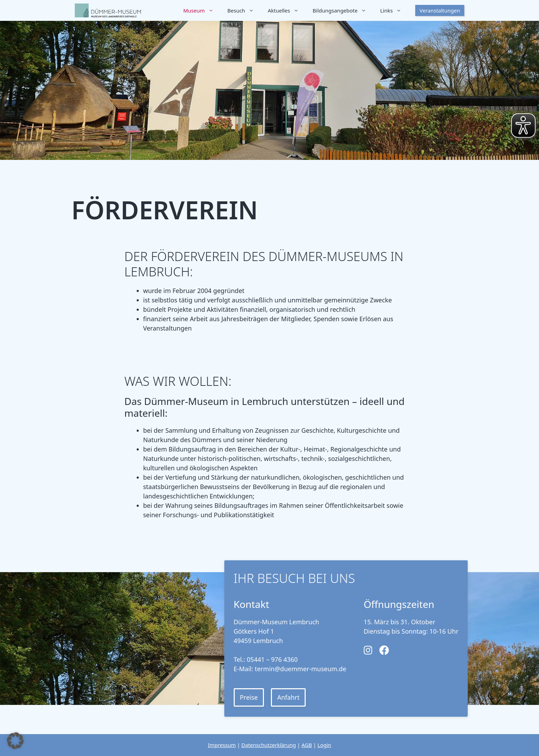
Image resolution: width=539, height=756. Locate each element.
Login (324, 745)
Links (394, 10)
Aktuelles (287, 10)
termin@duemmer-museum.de (301, 669)
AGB (307, 745)
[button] (15, 741)
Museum (202, 10)
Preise (249, 697)
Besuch (244, 10)
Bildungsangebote (343, 10)
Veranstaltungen (440, 10)
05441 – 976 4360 (272, 659)
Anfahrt (288, 697)
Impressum (222, 745)
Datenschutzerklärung (269, 745)
